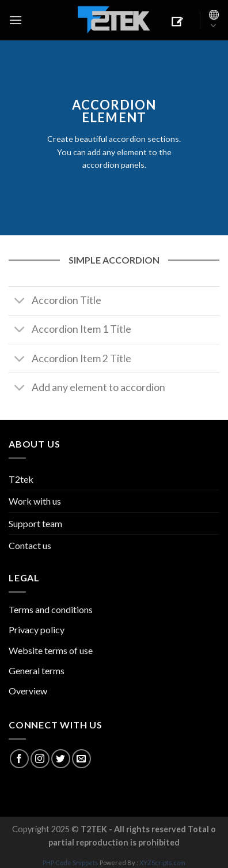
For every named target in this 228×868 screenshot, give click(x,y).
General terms (37, 670)
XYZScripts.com (162, 863)
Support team (35, 523)
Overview (28, 691)
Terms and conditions (51, 609)
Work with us (35, 501)
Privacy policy (37, 630)
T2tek (21, 479)
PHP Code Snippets (71, 863)
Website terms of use (51, 650)
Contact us (30, 545)
